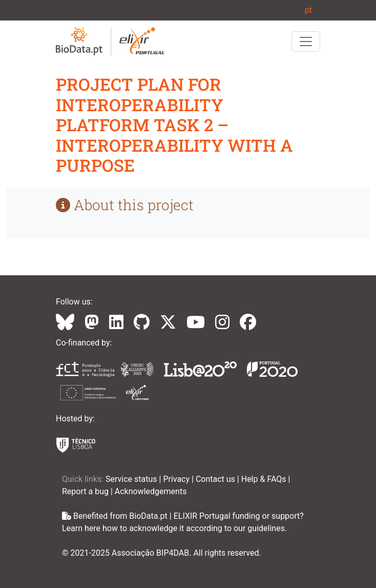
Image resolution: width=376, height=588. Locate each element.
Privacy (177, 479)
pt (308, 10)
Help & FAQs (265, 479)
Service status (132, 479)
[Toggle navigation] (306, 42)
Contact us (216, 479)
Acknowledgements (151, 491)
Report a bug (86, 491)
